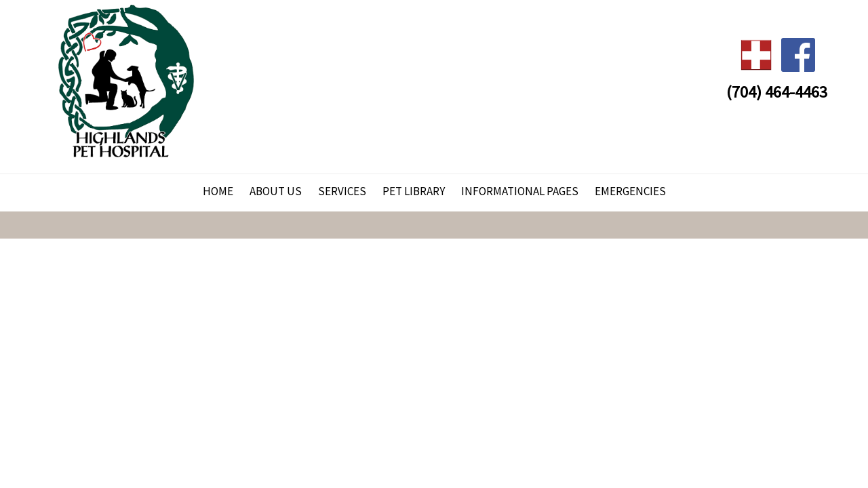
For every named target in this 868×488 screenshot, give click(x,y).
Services (342, 191)
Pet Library (414, 191)
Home (218, 191)
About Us (276, 191)
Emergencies (630, 191)
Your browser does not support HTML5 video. (434, 244)
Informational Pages (520, 191)
